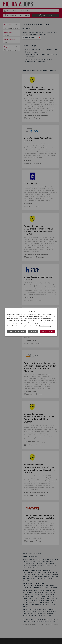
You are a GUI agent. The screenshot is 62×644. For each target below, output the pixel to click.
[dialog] (31, 322)
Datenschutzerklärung (45, 326)
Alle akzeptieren (48, 332)
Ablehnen (33, 332)
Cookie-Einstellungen (16, 332)
